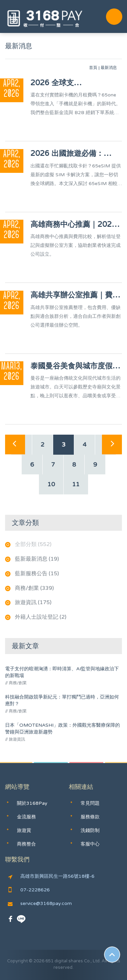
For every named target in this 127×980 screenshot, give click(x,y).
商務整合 (26, 844)
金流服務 (26, 817)
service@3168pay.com (40, 903)
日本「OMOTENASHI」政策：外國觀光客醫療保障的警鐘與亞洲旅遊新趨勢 (62, 729)
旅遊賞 (24, 830)
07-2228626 (29, 890)
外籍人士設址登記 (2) (41, 617)
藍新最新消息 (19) (37, 559)
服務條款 (90, 817)
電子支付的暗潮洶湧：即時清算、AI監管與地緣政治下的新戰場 (62, 672)
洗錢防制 (90, 830)
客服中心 (90, 844)
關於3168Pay (32, 803)
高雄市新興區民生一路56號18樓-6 (51, 876)
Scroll (112, 955)
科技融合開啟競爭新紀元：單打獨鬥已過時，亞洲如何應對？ (62, 700)
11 (76, 484)
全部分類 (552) (33, 544)
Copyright (17, 961)
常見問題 (90, 803)
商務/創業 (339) (34, 588)
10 (51, 484)
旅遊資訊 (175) (33, 602)
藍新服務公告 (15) (37, 574)
